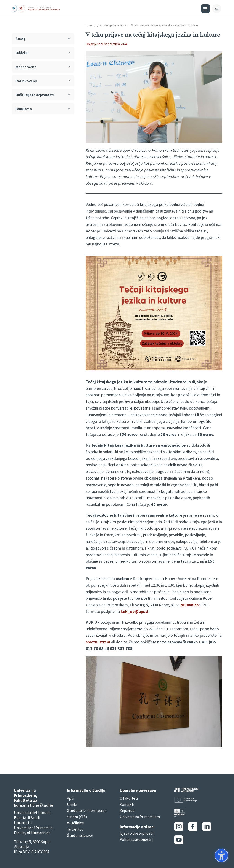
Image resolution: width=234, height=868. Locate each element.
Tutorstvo (75, 829)
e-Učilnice (75, 823)
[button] (221, 855)
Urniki (72, 804)
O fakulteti (129, 798)
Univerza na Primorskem (140, 817)
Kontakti (127, 804)
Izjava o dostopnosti (136, 833)
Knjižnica (127, 811)
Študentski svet (80, 836)
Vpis (70, 798)
